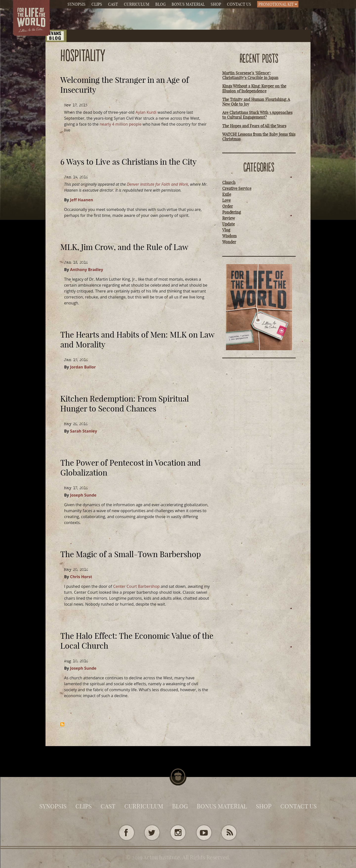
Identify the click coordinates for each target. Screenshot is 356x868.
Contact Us (239, 4)
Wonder (229, 242)
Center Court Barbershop (136, 586)
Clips (97, 4)
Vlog (226, 230)
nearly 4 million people (121, 124)
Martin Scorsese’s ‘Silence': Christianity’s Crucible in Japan (250, 75)
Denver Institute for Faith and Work (157, 184)
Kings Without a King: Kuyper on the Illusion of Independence (254, 88)
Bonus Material (188, 4)
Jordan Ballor (83, 367)
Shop (216, 4)
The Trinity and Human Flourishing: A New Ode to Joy (256, 102)
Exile (227, 194)
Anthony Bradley (87, 270)
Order (228, 206)
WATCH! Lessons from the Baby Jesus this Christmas (259, 137)
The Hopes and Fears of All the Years (254, 126)
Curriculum (137, 4)
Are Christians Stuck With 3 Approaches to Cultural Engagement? (257, 115)
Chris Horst (81, 577)
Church (229, 183)
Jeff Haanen (81, 200)
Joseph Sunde (83, 495)
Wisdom (229, 236)
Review (229, 218)
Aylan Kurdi (146, 112)
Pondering (232, 212)
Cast (113, 4)
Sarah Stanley (83, 431)
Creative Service (237, 188)
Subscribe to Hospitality (62, 724)
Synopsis (77, 4)
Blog (160, 4)
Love (226, 200)
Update (229, 224)
